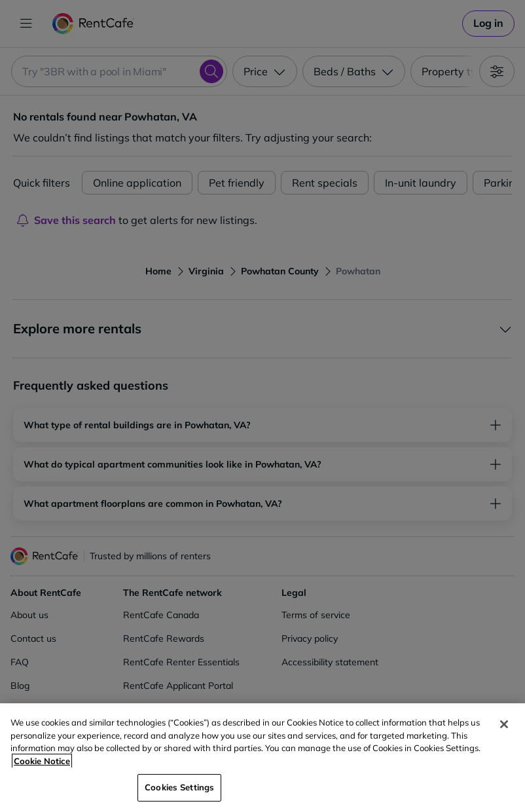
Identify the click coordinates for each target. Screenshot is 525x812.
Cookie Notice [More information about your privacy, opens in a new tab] (42, 761)
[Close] (504, 724)
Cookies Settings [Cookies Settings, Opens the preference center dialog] (179, 787)
